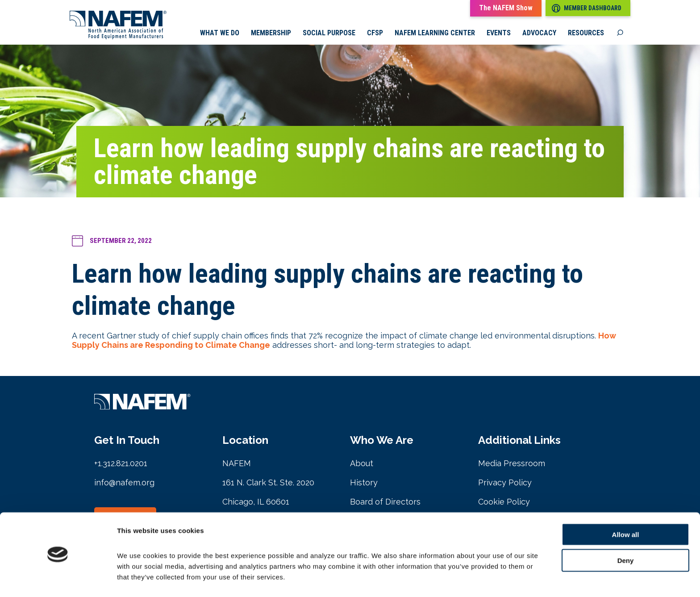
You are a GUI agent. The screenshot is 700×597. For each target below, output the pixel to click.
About (362, 464)
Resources (586, 33)
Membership (271, 33)
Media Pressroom (512, 464)
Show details (469, 579)
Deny (626, 534)
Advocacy (539, 33)
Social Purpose (329, 33)
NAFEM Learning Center (435, 33)
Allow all (626, 508)
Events (499, 33)
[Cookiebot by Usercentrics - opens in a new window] (58, 580)
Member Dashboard (587, 8)
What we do (220, 33)
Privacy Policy (505, 483)
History (364, 483)
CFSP (375, 33)
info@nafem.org (124, 483)
